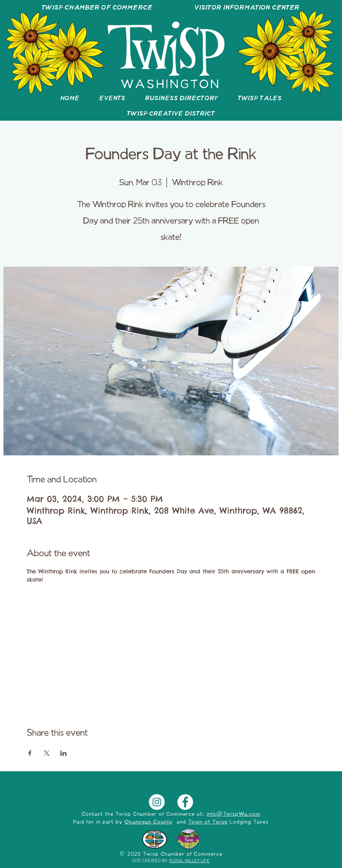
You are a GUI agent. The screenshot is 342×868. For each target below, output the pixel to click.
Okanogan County (149, 822)
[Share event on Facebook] (30, 753)
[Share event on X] (47, 753)
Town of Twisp (208, 822)
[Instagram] (157, 802)
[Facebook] (185, 802)
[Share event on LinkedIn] (64, 753)
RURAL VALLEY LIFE (189, 861)
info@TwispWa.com (234, 814)
